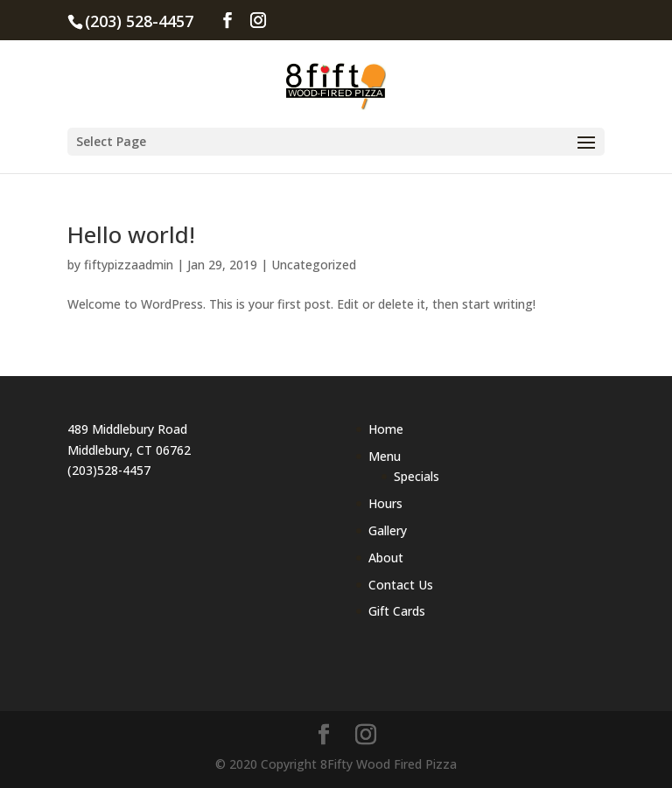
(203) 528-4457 (139, 21)
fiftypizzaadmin (129, 265)
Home (386, 429)
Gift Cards (397, 611)
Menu (385, 456)
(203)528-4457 (109, 470)
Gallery (388, 530)
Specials (416, 476)
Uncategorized (314, 265)
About (386, 558)
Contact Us (401, 585)
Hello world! (131, 234)
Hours (385, 503)
